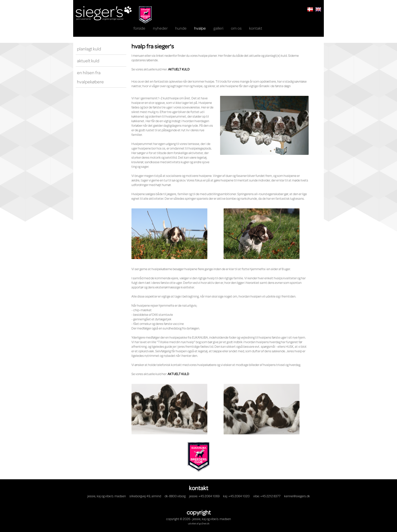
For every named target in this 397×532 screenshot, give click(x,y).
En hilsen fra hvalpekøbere (90, 77)
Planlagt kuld (89, 49)
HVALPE (200, 28)
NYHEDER (160, 28)
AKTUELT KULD (179, 69)
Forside (139, 28)
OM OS (236, 28)
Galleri (218, 28)
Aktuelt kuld (88, 61)
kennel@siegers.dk (297, 496)
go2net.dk (204, 523)
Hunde (181, 28)
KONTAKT (256, 28)
